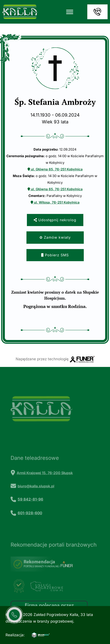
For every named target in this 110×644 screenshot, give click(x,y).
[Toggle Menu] (70, 12)
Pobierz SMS (55, 255)
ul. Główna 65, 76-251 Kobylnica (55, 169)
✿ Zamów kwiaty (55, 237)
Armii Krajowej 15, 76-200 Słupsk (45, 485)
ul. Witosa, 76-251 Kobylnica (55, 202)
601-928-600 (30, 525)
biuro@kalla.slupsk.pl (36, 499)
